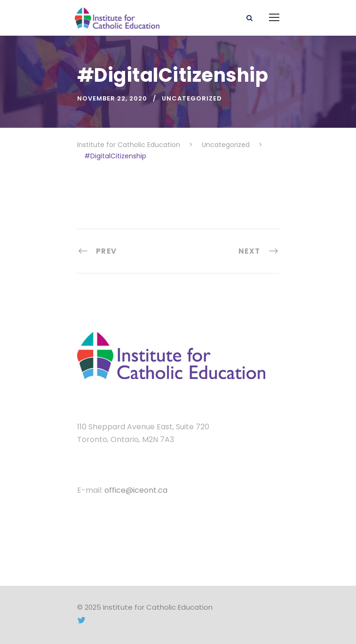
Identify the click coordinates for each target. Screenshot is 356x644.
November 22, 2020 (112, 98)
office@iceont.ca (136, 490)
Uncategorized (192, 98)
